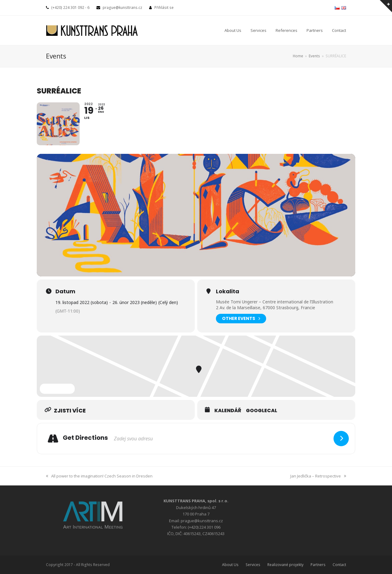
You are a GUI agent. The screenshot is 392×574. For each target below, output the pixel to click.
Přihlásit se (164, 8)
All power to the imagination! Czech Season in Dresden (99, 476)
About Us (230, 565)
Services (253, 565)
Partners (318, 565)
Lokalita (228, 291)
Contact (339, 565)
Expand (57, 389)
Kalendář (228, 411)
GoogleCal (262, 411)
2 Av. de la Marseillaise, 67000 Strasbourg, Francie (266, 308)
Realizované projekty (285, 565)
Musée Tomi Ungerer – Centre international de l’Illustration (275, 302)
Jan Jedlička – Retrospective (318, 476)
